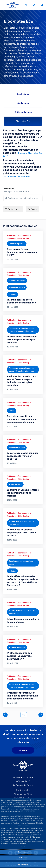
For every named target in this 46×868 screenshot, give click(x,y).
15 (25, 715)
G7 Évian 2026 (23, 781)
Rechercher (9, 188)
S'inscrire (23, 750)
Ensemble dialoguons (23, 777)
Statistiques (23, 103)
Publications (23, 94)
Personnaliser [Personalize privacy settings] (23, 864)
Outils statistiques (23, 112)
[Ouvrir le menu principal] (3, 5)
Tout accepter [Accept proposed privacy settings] (23, 852)
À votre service (23, 790)
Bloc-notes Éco (23, 121)
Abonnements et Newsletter (17, 176)
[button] (13, 209)
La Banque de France (23, 785)
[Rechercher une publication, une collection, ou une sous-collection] (23, 198)
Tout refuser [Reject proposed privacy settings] (23, 858)
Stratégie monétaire (23, 794)
